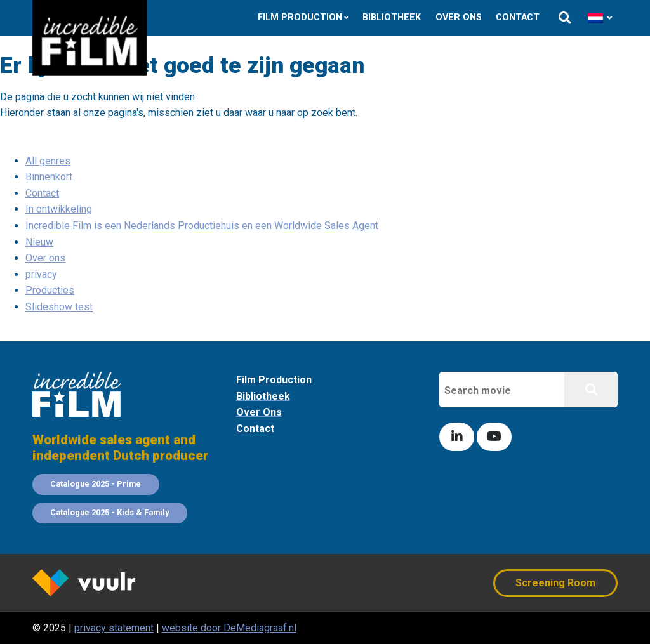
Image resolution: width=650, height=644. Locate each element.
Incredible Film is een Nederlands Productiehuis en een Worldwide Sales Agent (202, 226)
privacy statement (114, 628)
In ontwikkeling (59, 209)
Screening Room (555, 583)
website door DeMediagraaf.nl (229, 628)
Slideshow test (59, 307)
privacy (41, 274)
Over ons (459, 17)
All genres (48, 161)
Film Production (300, 17)
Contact (518, 17)
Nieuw (39, 242)
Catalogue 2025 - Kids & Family (109, 512)
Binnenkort (49, 177)
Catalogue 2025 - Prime (96, 484)
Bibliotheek (392, 17)
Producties (50, 290)
